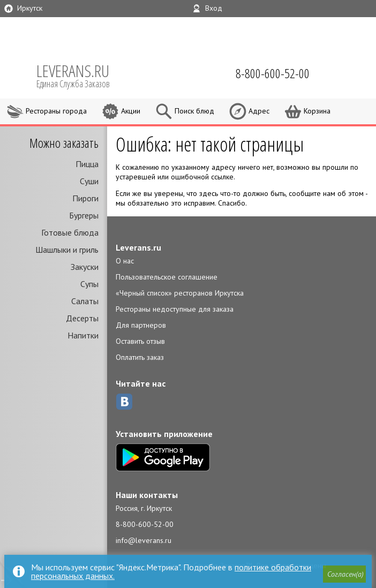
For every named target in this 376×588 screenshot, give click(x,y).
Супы (89, 284)
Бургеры (84, 215)
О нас (125, 261)
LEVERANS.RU (80, 75)
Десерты (82, 318)
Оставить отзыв (140, 341)
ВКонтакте (124, 402)
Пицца (87, 164)
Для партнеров (141, 325)
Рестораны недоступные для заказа (175, 309)
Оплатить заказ (140, 357)
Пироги (85, 198)
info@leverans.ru (144, 540)
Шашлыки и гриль (67, 250)
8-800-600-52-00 (145, 524)
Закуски (85, 267)
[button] (344, 574)
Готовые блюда (70, 232)
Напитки (83, 335)
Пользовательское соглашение (167, 277)
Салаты (85, 301)
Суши (89, 181)
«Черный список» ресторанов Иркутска (180, 293)
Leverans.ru (138, 247)
